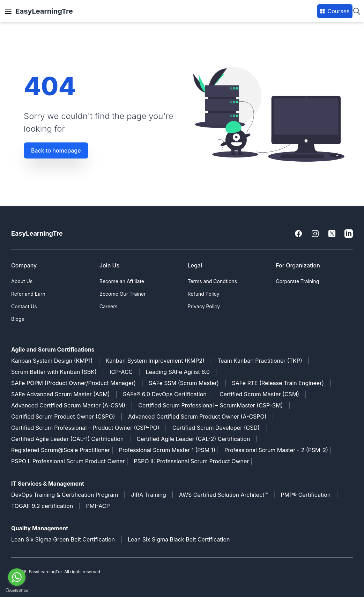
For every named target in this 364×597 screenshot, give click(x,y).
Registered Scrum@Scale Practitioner (61, 450)
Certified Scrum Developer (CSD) (216, 428)
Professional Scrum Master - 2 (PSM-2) (276, 450)
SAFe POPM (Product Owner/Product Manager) (73, 383)
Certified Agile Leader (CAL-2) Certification (194, 439)
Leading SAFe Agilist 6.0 (178, 372)
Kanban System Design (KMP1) (52, 361)
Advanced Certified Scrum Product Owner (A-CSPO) (197, 417)
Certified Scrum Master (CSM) (259, 394)
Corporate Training (297, 281)
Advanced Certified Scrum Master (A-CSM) (68, 405)
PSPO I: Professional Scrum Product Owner (68, 461)
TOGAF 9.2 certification (42, 506)
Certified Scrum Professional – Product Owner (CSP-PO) (85, 428)
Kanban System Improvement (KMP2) (155, 361)
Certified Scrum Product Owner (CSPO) (63, 417)
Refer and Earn (28, 294)
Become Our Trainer (123, 294)
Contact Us (24, 306)
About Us (22, 281)
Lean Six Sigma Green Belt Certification (63, 539)
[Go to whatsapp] (17, 577)
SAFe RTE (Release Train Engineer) (278, 383)
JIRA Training (149, 495)
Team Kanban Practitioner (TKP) (260, 361)
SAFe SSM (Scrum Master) (184, 383)
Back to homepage (56, 150)
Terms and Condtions (213, 281)
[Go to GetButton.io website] (17, 590)
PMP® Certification (306, 495)
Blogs (18, 319)
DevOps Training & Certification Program (65, 495)
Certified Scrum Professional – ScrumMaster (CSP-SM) (210, 405)
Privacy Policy (204, 306)
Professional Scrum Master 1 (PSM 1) (167, 450)
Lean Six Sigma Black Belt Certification (179, 539)
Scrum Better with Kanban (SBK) (54, 372)
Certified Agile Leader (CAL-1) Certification (67, 439)
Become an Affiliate (122, 281)
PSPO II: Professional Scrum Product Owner (192, 461)
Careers (109, 306)
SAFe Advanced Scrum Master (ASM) (61, 394)
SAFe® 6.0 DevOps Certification (165, 394)
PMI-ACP (98, 506)
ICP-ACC (121, 372)
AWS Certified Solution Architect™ (223, 495)
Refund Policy (204, 294)
